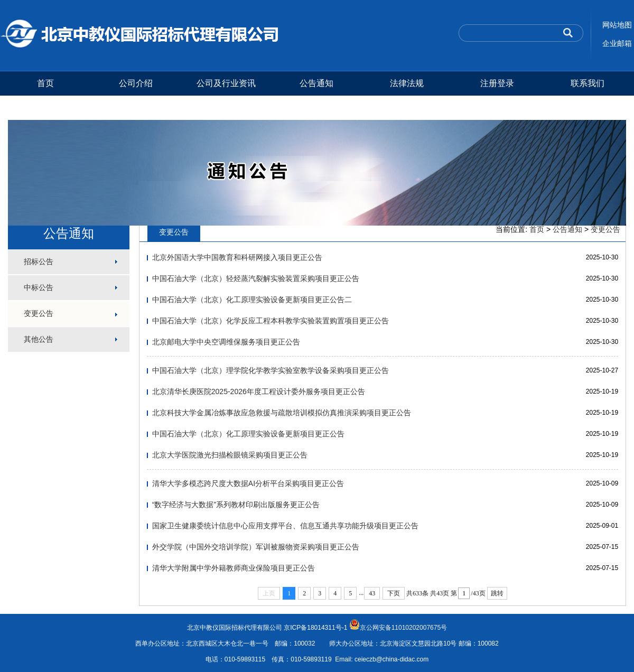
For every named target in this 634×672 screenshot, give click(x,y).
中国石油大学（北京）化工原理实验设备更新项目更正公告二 (252, 300)
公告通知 (316, 83)
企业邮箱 (617, 43)
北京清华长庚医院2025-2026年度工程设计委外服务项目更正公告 (259, 391)
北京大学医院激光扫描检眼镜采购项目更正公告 (230, 455)
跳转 (497, 593)
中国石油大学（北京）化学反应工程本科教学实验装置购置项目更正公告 (271, 321)
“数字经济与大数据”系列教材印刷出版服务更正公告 (236, 505)
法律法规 (407, 83)
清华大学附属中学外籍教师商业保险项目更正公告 (234, 568)
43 (372, 593)
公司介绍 (136, 83)
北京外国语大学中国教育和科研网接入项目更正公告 (237, 257)
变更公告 (39, 313)
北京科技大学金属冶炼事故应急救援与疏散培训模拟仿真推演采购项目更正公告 (282, 413)
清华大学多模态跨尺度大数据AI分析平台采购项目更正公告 (248, 483)
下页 (394, 593)
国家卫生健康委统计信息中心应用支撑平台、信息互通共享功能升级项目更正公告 (285, 526)
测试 (45, 108)
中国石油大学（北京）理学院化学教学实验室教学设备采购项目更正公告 (271, 370)
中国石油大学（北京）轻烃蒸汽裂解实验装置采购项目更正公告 (256, 278)
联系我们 (588, 83)
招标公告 (39, 262)
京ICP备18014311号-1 (315, 628)
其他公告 (39, 339)
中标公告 (39, 287)
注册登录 (497, 83)
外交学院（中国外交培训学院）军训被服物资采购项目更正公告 (256, 547)
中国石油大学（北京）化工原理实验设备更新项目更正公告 (248, 434)
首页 (45, 83)
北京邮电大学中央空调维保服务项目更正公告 (226, 342)
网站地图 (617, 25)
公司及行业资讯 (226, 83)
